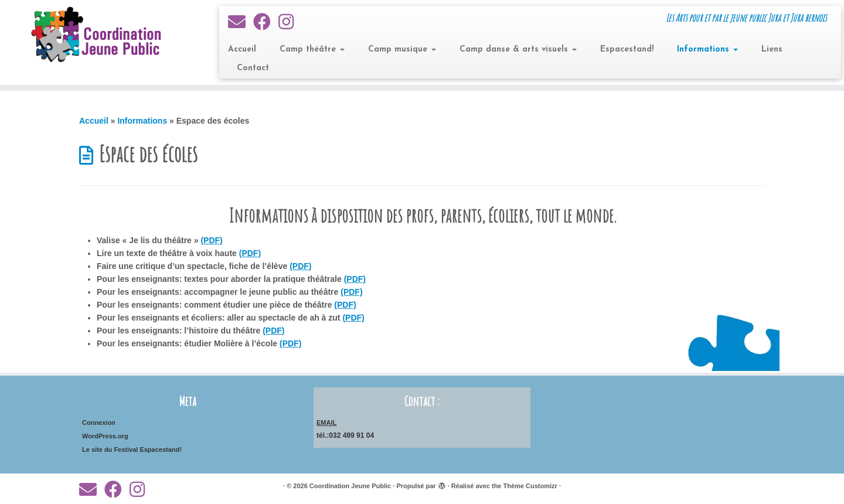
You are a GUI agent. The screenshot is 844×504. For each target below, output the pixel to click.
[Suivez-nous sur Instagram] (290, 22)
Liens (772, 50)
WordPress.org (105, 436)
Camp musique (402, 50)
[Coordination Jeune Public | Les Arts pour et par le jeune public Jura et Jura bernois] (97, 35)
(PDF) (211, 240)
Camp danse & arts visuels (518, 50)
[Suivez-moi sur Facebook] (266, 22)
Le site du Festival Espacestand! (132, 449)
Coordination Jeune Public (350, 486)
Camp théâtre (312, 50)
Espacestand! (627, 50)
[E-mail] (241, 22)
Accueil (242, 50)
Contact (253, 68)
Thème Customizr (530, 486)
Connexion (99, 423)
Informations (707, 50)
